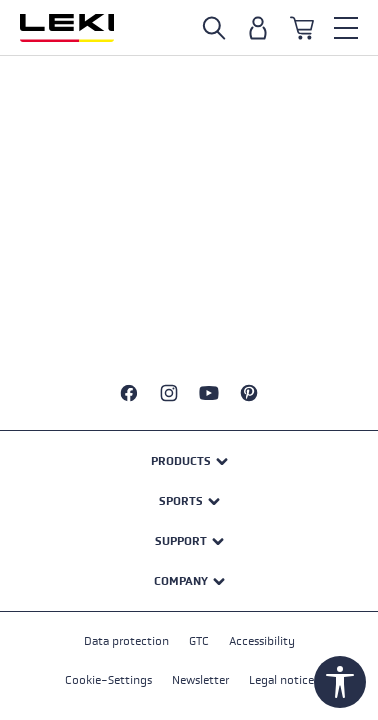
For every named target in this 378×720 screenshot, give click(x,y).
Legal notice (281, 680)
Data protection (126, 641)
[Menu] (346, 28)
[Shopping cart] (302, 28)
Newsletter (200, 680)
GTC (199, 641)
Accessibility (262, 641)
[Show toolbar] (340, 682)
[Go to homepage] (67, 28)
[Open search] (214, 28)
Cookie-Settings (108, 680)
